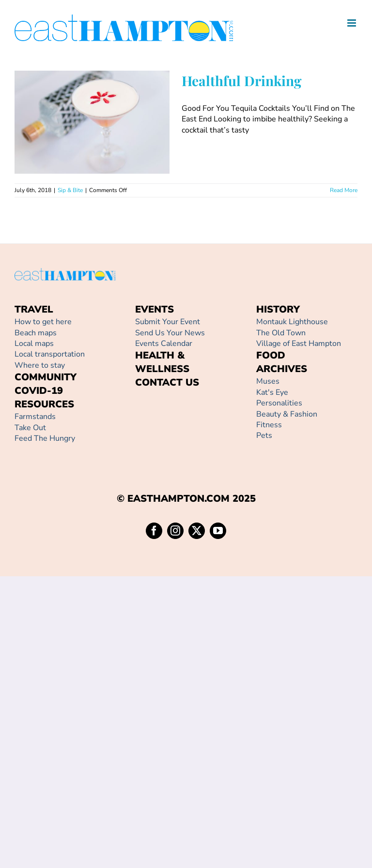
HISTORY (278, 309)
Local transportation (50, 354)
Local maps (34, 344)
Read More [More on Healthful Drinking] (344, 190)
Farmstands (35, 417)
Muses (268, 381)
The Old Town (281, 333)
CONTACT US (167, 382)
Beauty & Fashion (287, 414)
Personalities (279, 403)
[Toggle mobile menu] (352, 23)
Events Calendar (164, 344)
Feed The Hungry (45, 438)
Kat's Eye (272, 392)
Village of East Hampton (299, 344)
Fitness (269, 425)
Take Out (30, 428)
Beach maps (36, 333)
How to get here (43, 322)
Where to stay (40, 365)
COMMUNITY (46, 377)
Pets (264, 435)
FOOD (271, 355)
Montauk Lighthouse (292, 322)
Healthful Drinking (241, 81)
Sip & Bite (70, 190)
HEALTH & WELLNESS (162, 362)
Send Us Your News (170, 333)
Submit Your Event (168, 322)
